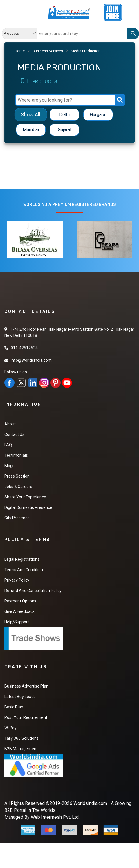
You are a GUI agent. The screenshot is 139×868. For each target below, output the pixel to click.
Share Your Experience (25, 497)
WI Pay (10, 728)
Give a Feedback (19, 611)
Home (20, 51)
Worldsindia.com (90, 803)
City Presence (17, 518)
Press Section (17, 476)
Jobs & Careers (18, 487)
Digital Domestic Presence (28, 507)
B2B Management (21, 749)
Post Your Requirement (26, 717)
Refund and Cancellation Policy (33, 591)
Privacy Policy (17, 580)
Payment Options (20, 601)
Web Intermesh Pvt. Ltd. (55, 817)
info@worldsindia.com (31, 360)
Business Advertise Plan (26, 686)
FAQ (8, 445)
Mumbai (31, 130)
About (10, 424)
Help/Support (17, 622)
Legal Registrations (22, 559)
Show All (31, 115)
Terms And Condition (24, 570)
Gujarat (65, 130)
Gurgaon (98, 115)
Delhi (64, 115)
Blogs (9, 466)
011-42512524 (24, 348)
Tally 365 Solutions (21, 738)
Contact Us (14, 434)
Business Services (48, 51)
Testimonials (16, 455)
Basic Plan (14, 707)
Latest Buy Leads (20, 697)
